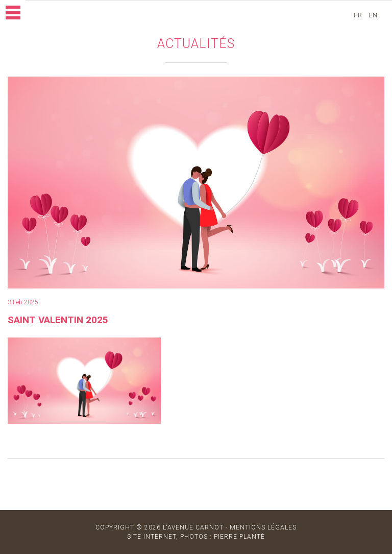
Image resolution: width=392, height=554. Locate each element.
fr (361, 15)
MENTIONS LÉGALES (263, 527)
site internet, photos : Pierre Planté (196, 537)
